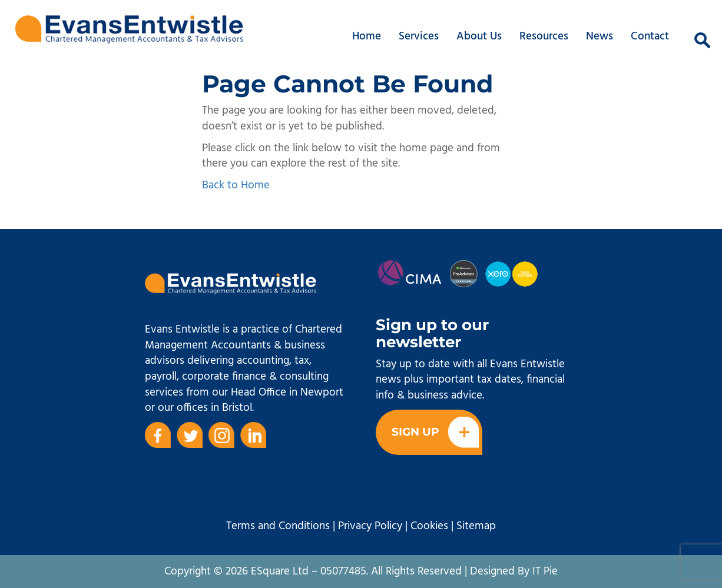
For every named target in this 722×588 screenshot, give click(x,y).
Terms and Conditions (278, 526)
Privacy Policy (370, 526)
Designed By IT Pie (514, 572)
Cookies (429, 526)
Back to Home (236, 185)
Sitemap (476, 526)
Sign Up (435, 432)
